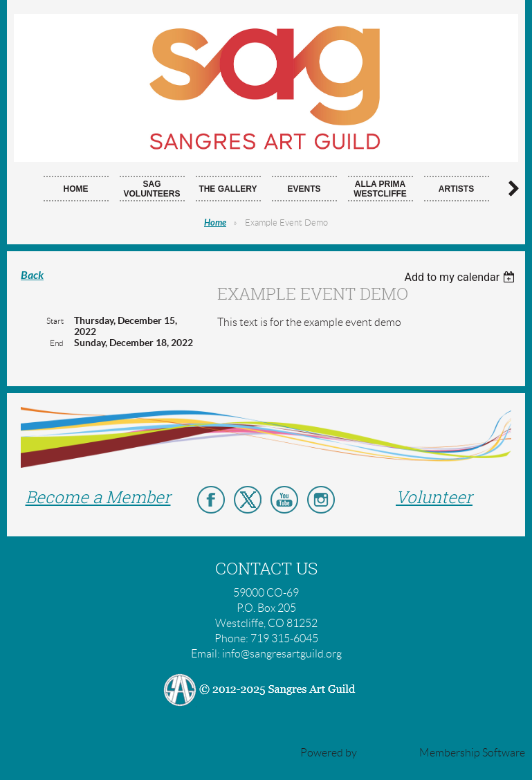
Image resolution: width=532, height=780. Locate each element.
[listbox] (461, 277)
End (57, 343)
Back (32, 275)
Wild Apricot (388, 753)
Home (215, 223)
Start (55, 321)
